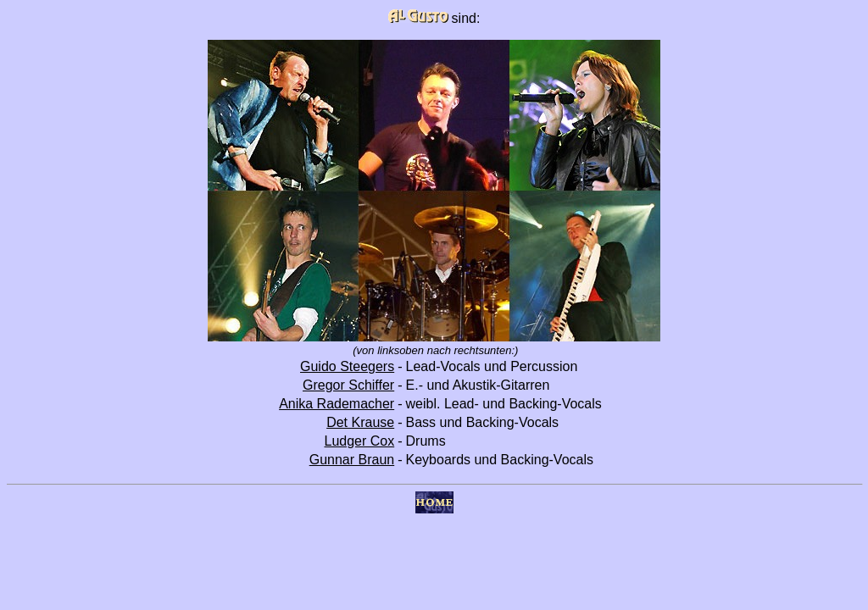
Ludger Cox (359, 441)
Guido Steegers (347, 366)
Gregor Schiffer (348, 385)
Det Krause (360, 422)
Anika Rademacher (337, 404)
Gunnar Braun (352, 460)
